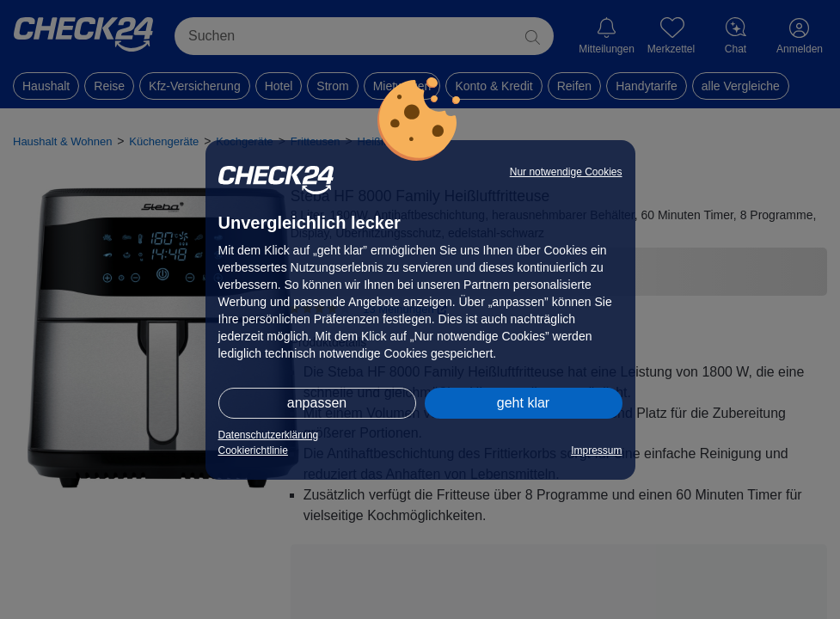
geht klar (523, 403)
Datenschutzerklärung (269, 435)
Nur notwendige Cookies (566, 172)
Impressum (596, 450)
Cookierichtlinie (253, 450)
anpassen (317, 403)
